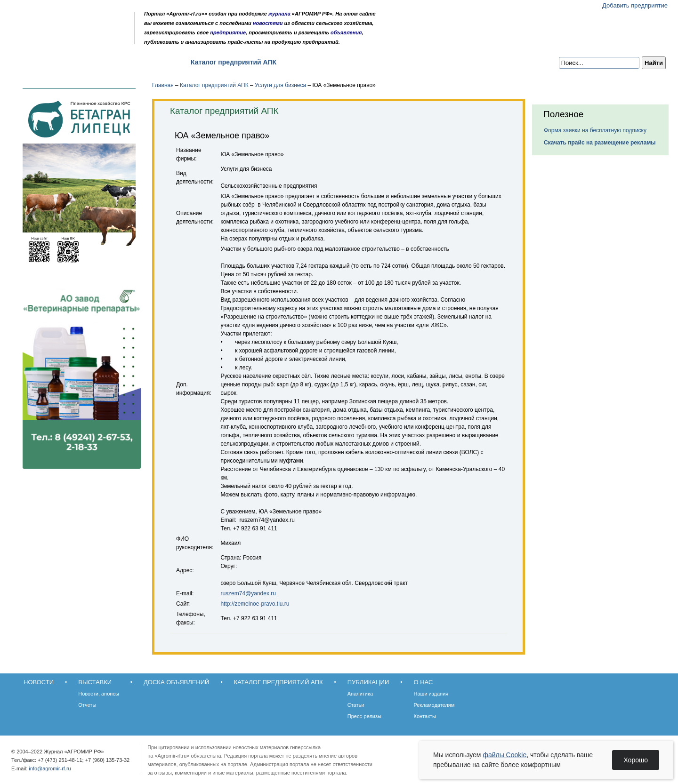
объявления (346, 32)
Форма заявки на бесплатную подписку (595, 130)
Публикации (313, 62)
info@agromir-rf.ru (50, 768)
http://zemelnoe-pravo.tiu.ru (255, 604)
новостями (268, 23)
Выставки (80, 62)
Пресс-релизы (364, 716)
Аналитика (360, 694)
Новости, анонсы (99, 694)
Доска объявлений (143, 62)
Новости (34, 62)
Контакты (425, 716)
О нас (358, 62)
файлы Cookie (504, 755)
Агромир (70, 22)
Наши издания (431, 694)
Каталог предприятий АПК (234, 62)
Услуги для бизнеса (280, 85)
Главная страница (53, 39)
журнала (279, 14)
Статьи (356, 705)
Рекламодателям (434, 705)
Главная (163, 85)
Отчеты (87, 705)
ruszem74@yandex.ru (248, 593)
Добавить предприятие (635, 5)
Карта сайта (78, 39)
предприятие (228, 32)
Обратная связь (66, 39)
